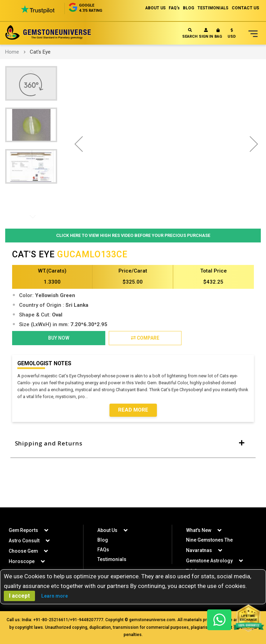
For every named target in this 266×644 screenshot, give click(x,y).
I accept (19, 596)
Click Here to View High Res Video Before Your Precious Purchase (133, 235)
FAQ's (172, 8)
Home (12, 52)
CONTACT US (245, 8)
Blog (103, 540)
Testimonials (112, 559)
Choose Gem (23, 551)
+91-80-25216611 (51, 620)
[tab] (133, 444)
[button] (232, 35)
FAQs (103, 550)
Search (190, 33)
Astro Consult (24, 541)
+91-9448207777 (87, 620)
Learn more (55, 596)
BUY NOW (59, 338)
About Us (107, 530)
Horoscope (22, 561)
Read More (133, 411)
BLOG (187, 8)
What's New (199, 530)
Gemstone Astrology (210, 561)
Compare (145, 338)
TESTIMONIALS (212, 8)
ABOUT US (153, 8)
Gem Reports (24, 530)
